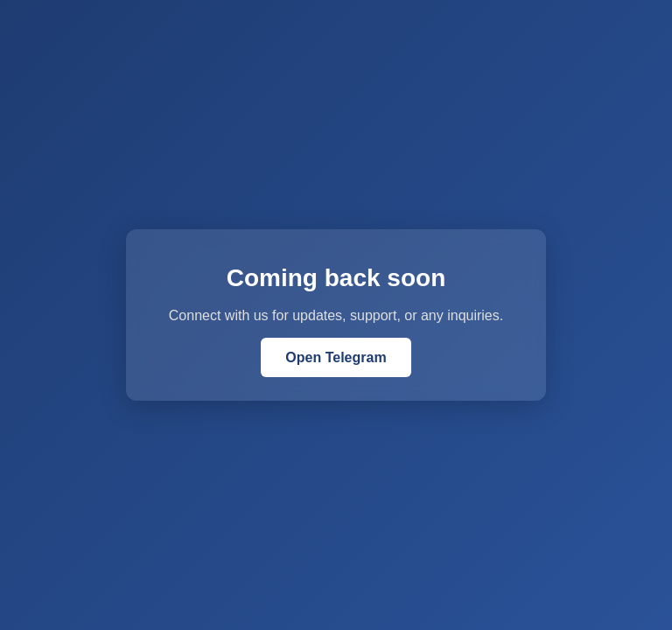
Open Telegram (336, 357)
